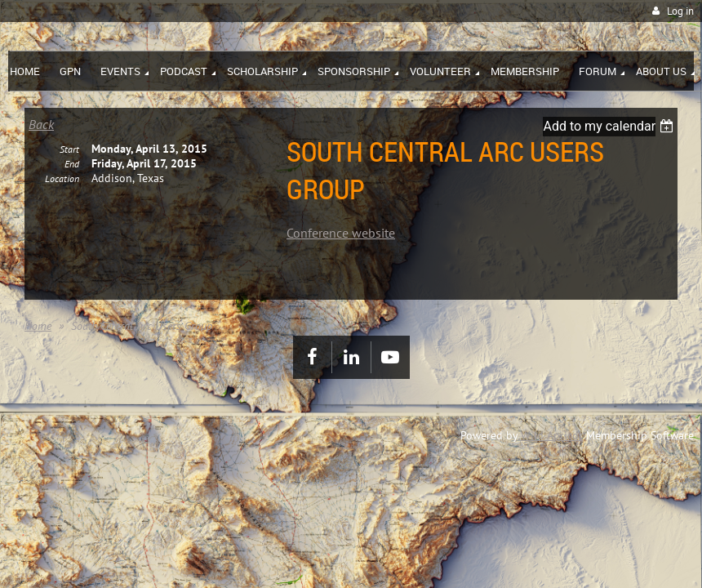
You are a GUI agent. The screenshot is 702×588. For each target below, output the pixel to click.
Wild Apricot (552, 435)
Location (62, 192)
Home (38, 326)
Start (69, 162)
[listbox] (610, 126)
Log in (680, 11)
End (72, 177)
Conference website (341, 233)
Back (41, 124)
